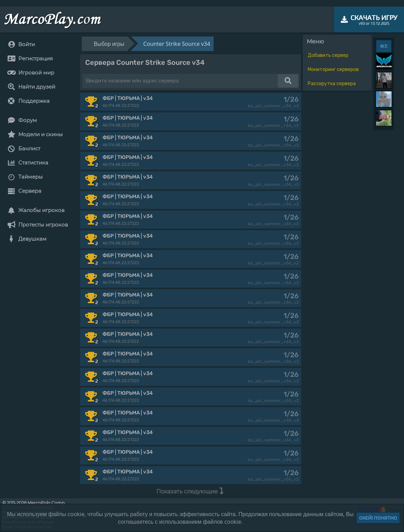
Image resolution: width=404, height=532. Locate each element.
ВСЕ (384, 46)
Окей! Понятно (378, 518)
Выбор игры (109, 44)
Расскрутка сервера (332, 84)
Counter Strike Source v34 (177, 44)
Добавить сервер (328, 55)
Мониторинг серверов (333, 69)
